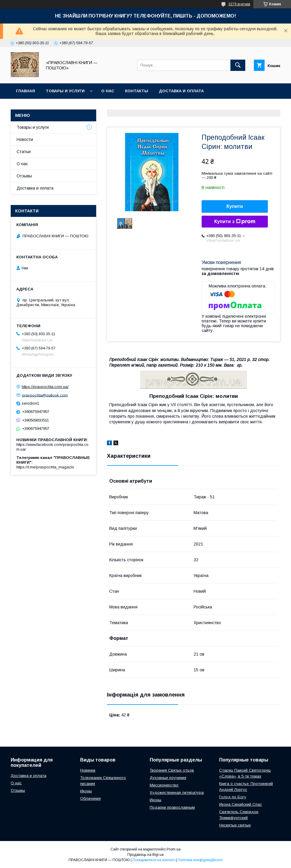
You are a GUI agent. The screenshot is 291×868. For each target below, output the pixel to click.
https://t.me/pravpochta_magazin (45, 467)
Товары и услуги (65, 91)
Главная (26, 91)
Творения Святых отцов (172, 770)
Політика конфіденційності (200, 860)
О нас (108, 91)
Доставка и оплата (181, 91)
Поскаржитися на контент (154, 860)
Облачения (90, 798)
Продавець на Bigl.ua (145, 855)
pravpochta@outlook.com (45, 395)
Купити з (235, 222)
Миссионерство (164, 785)
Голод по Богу (233, 797)
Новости (25, 139)
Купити (235, 206)
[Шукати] (238, 65)
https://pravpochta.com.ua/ (45, 387)
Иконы (86, 791)
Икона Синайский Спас (241, 804)
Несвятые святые (235, 825)
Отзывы (24, 176)
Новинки (88, 770)
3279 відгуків (239, 4)
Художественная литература (177, 793)
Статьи (24, 152)
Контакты (137, 91)
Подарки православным (172, 807)
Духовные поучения (168, 778)
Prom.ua (174, 849)
